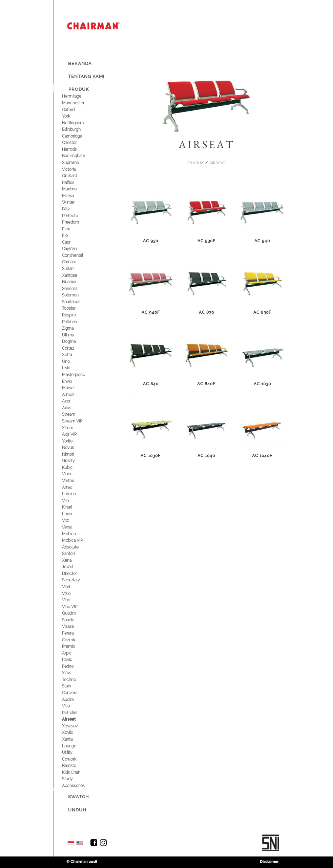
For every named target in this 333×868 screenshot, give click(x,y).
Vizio (73, 593)
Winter (75, 202)
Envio (73, 381)
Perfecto (76, 216)
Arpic (73, 653)
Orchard (76, 176)
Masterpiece (80, 375)
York (72, 116)
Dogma (75, 341)
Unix (72, 361)
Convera (76, 693)
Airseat (75, 719)
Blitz (72, 209)
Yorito (74, 441)
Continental (79, 255)
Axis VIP (76, 434)
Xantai (74, 739)
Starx (73, 686)
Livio (72, 368)
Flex (72, 229)
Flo (71, 235)
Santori (75, 553)
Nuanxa (75, 282)
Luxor (74, 514)
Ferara (74, 633)
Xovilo (74, 732)
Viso (72, 706)
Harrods (76, 149)
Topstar (75, 308)
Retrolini (76, 713)
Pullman (76, 322)
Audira (74, 699)
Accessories (80, 786)
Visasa (74, 626)
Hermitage (78, 96)
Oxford (75, 110)
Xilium (74, 428)
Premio (75, 646)
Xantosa (76, 275)
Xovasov (76, 726)
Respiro (75, 315)
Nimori (74, 454)
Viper (73, 474)
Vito (72, 520)
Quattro (75, 613)
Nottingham (79, 123)
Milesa (74, 196)
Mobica (75, 534)
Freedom (77, 222)
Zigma (74, 328)
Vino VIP (76, 607)
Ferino (74, 666)
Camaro (76, 262)
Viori (72, 587)
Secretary (77, 580)
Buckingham (80, 156)
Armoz (75, 395)
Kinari (73, 507)
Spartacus (78, 302)
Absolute (77, 547)
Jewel (74, 567)
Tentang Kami (86, 76)
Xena (73, 560)
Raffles (75, 182)
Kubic (74, 467)
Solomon (77, 295)
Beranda (80, 64)
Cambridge (78, 136)
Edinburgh (78, 129)
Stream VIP (79, 421)
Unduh (77, 810)
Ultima (74, 335)
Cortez (75, 348)
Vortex (74, 481)
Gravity (75, 461)
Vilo (72, 501)
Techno (75, 679)
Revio (74, 659)
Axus (73, 408)
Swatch (79, 797)
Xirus (73, 673)
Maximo (76, 189)
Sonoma (76, 288)
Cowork (76, 759)
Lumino (75, 494)
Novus (74, 447)
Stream (75, 414)
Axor (73, 401)
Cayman (76, 249)
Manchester (80, 103)
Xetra (73, 355)
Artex (73, 487)
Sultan (74, 268)
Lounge (76, 746)
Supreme (77, 162)
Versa (74, 527)
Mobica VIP (79, 540)
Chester (76, 142)
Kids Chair (77, 772)
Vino (72, 600)
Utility (74, 752)
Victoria (75, 169)
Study (74, 779)
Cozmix (75, 640)
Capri (73, 242)
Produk (79, 89)
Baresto (76, 766)
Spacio (75, 620)
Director (76, 573)
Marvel (75, 388)
